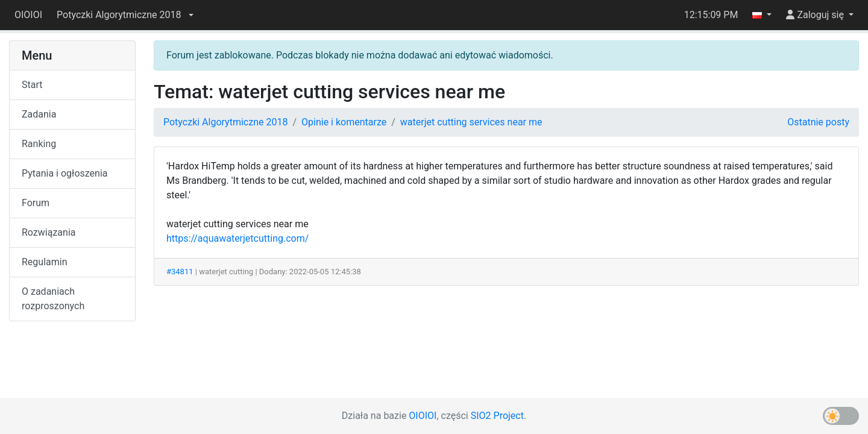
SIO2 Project (497, 416)
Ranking (39, 144)
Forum (36, 203)
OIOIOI (28, 15)
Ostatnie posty (818, 122)
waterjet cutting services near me (471, 122)
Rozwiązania (49, 232)
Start (32, 85)
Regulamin (45, 262)
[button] (125, 15)
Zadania (39, 114)
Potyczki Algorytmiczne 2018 (225, 122)
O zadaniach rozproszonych (53, 299)
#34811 (180, 272)
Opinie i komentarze (344, 122)
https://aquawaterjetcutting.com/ (237, 238)
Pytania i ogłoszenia (65, 173)
